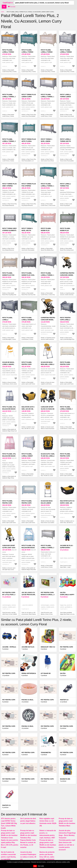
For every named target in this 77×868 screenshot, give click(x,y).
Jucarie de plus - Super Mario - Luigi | (67, 548)
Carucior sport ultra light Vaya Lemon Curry (9, 548)
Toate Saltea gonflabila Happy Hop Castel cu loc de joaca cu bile (67, 614)
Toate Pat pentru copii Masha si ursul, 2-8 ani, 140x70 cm (47, 614)
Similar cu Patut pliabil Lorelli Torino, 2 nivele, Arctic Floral (8, 161)
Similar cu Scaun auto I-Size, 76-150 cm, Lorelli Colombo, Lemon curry (47, 476)
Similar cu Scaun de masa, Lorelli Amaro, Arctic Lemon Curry (10, 384)
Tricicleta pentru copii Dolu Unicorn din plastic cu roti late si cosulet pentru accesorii (67, 845)
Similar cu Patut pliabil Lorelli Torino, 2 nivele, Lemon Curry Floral (8, 116)
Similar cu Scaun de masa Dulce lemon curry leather (48, 522)
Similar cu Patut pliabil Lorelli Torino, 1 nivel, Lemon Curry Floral (47, 116)
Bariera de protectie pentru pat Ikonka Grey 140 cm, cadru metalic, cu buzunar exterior (47, 857)
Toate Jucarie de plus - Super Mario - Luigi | (66, 566)
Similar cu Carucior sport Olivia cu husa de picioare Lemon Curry (48, 429)
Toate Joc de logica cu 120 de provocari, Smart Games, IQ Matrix (29, 614)
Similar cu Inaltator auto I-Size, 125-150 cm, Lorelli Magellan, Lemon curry (28, 429)
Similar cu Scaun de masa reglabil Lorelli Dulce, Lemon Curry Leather (48, 384)
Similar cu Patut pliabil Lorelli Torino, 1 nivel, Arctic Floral (48, 205)
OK (35, 866)
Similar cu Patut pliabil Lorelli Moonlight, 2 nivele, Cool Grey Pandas (9, 339)
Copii (2, 12)
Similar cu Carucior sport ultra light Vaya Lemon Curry (9, 570)
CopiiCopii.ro (8, 3)
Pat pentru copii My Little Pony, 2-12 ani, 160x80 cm (9, 595)
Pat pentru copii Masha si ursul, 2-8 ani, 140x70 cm (48, 595)
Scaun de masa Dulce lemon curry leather (47, 503)
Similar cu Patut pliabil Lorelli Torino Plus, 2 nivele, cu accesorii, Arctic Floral (29, 72)
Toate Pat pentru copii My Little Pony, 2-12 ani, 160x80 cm (10, 614)
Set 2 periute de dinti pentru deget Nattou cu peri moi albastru (28, 821)
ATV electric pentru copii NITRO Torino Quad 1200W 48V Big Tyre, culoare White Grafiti (9, 823)
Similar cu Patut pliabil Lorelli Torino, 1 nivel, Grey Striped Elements (48, 295)
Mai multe (41, 866)
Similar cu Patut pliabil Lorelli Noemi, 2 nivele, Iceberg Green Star (28, 339)
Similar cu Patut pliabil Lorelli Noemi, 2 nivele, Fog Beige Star (67, 429)
